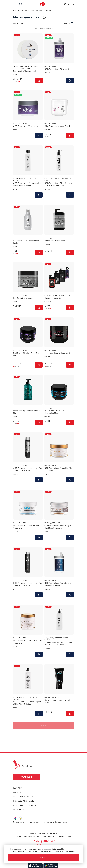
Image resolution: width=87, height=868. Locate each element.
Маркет (27, 777)
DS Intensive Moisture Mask (25, 71)
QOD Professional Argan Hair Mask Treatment (59, 469)
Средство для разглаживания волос (58, 180)
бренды (17, 792)
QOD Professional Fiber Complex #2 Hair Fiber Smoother (58, 184)
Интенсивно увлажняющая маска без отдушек (26, 68)
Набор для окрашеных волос (57, 295)
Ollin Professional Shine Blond (57, 126)
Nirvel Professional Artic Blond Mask (57, 701)
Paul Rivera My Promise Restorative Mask (28, 412)
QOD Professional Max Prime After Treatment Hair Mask (27, 469)
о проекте (18, 810)
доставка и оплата (23, 797)
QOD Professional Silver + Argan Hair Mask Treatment (58, 527)
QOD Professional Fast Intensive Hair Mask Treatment (58, 584)
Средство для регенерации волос (25, 180)
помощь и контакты (24, 801)
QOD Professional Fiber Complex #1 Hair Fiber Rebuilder (27, 184)
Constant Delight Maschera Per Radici (26, 242)
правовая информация (25, 805)
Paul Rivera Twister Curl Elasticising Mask (54, 412)
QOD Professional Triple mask (57, 69)
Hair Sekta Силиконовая (55, 241)
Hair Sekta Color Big (53, 298)
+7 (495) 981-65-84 (44, 842)
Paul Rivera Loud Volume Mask (57, 353)
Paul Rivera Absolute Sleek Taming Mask (28, 354)
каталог (18, 788)
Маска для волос (52, 67)
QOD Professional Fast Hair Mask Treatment (27, 527)
